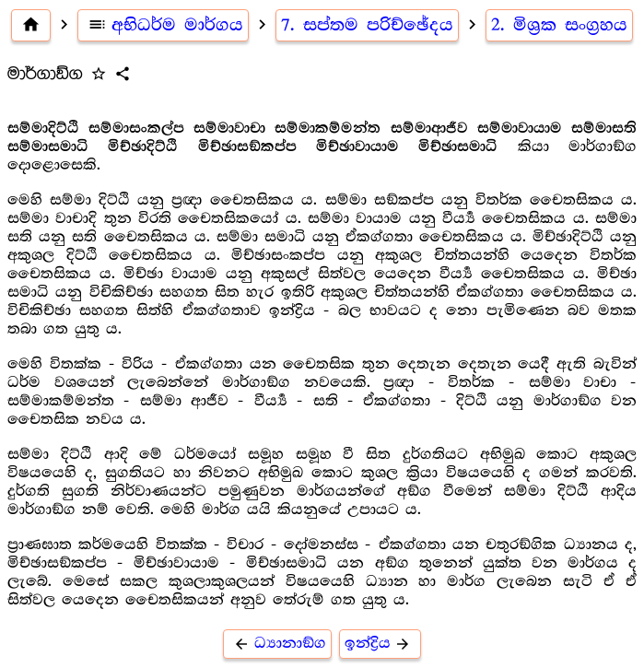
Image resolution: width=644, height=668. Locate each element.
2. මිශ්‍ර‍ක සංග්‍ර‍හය (559, 25)
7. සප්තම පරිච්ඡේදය (367, 25)
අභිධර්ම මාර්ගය (163, 25)
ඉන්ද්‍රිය (381, 644)
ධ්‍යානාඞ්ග (277, 644)
